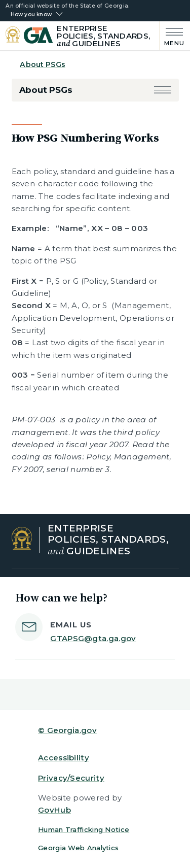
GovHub (54, 810)
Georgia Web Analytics (78, 848)
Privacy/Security (71, 778)
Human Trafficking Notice (84, 829)
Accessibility (64, 758)
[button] (163, 90)
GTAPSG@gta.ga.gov (93, 638)
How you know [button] (31, 15)
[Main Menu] (172, 36)
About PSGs (42, 64)
